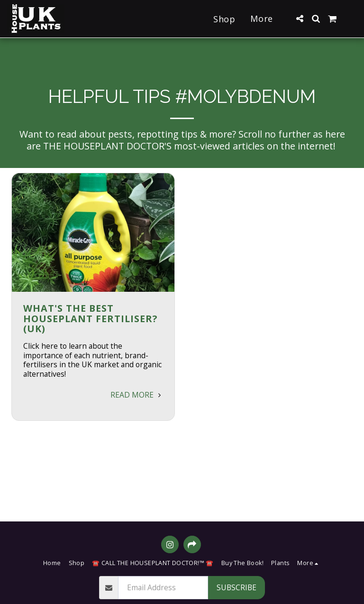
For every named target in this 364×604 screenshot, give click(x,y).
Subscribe (237, 587)
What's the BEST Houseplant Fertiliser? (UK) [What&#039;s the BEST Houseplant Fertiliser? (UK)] (90, 318)
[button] (300, 19)
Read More (137, 395)
